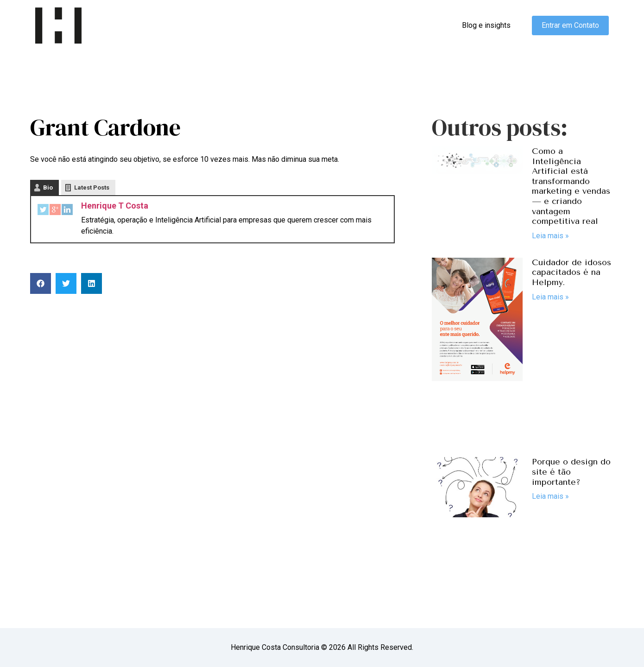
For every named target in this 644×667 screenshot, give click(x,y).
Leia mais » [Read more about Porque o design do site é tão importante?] (550, 496)
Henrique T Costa (115, 206)
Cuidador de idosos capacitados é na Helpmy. (571, 272)
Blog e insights (486, 25)
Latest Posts (92, 187)
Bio (48, 187)
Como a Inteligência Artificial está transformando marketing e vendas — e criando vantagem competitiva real (571, 186)
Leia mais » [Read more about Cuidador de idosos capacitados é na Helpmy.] (550, 297)
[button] (41, 283)
